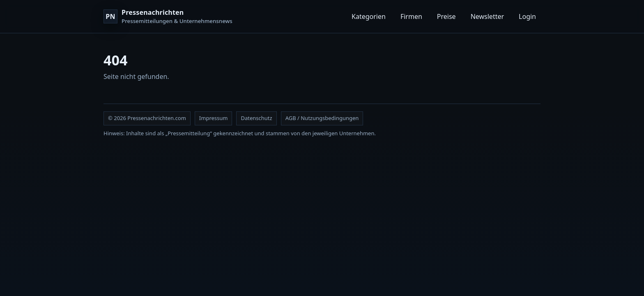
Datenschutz (256, 118)
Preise (446, 16)
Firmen (411, 16)
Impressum (214, 118)
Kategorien (369, 16)
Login (527, 16)
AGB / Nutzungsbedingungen (322, 118)
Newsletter (487, 16)
